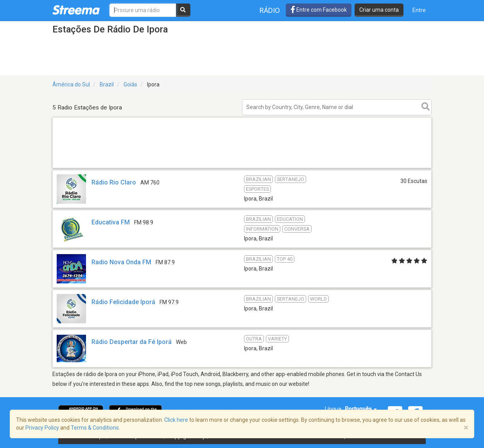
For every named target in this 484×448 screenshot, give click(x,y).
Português (361, 409)
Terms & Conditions (95, 428)
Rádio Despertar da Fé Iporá (132, 342)
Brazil (107, 84)
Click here (176, 420)
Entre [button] (419, 10)
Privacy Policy (42, 428)
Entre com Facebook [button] (319, 10)
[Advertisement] (242, 168)
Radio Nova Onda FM (121, 262)
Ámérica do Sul (71, 84)
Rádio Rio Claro (114, 182)
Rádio (270, 10)
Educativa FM (111, 222)
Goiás (130, 84)
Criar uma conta (379, 10)
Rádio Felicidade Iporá (123, 302)
